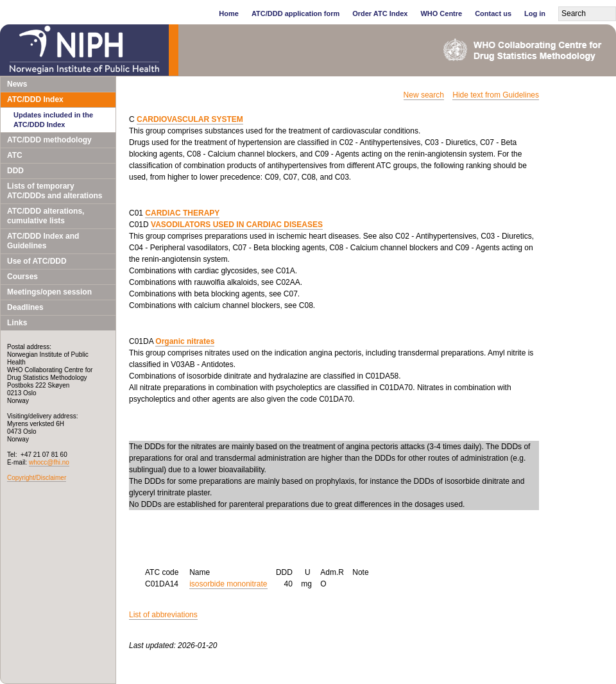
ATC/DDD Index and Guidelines (43, 241)
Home (229, 13)
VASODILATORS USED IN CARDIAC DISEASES (237, 225)
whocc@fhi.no (49, 462)
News (17, 84)
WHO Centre (441, 13)
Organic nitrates (185, 341)
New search (424, 95)
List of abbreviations (163, 615)
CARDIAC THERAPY (182, 213)
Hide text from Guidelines (496, 95)
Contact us (493, 13)
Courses (22, 277)
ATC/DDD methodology (49, 140)
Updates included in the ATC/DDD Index (53, 120)
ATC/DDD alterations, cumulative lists (46, 216)
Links (17, 323)
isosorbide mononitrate (228, 584)
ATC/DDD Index (35, 99)
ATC (15, 155)
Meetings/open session (49, 292)
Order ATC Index (380, 13)
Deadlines (25, 307)
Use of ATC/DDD (37, 261)
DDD (15, 171)
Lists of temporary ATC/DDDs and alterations (55, 191)
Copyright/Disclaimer (37, 478)
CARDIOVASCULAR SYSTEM (190, 119)
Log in (535, 13)
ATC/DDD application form (295, 13)
